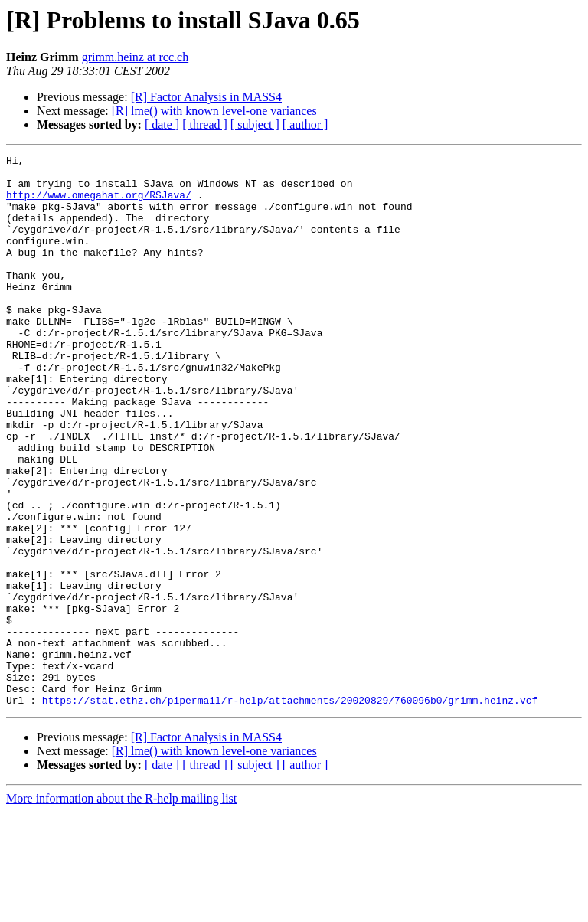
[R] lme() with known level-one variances (214, 111)
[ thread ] (205, 124)
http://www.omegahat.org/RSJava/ (99, 204)
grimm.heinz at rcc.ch (136, 57)
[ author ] (305, 124)
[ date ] (162, 124)
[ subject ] (255, 124)
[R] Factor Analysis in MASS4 (206, 97)
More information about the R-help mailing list (121, 909)
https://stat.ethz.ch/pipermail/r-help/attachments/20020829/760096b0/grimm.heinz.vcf (290, 810)
